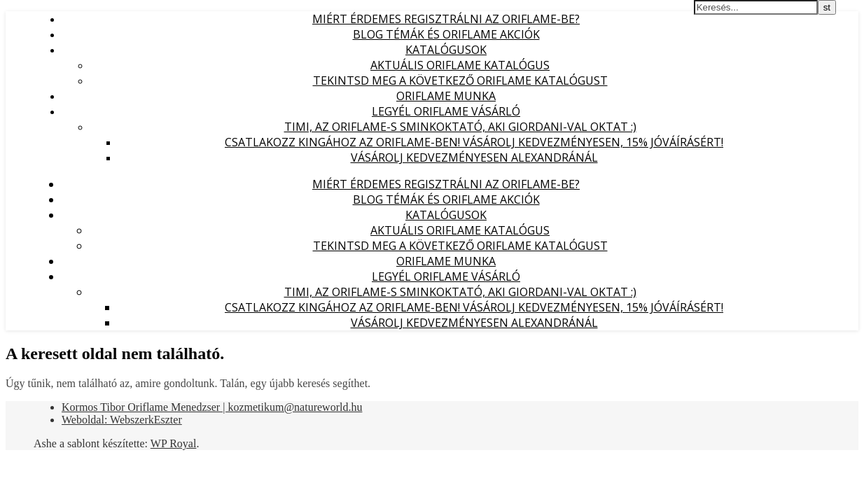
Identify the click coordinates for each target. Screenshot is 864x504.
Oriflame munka (446, 96)
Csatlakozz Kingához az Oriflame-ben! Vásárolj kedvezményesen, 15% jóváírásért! (474, 142)
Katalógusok (446, 50)
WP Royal (174, 443)
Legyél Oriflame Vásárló (446, 111)
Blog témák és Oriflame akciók (446, 34)
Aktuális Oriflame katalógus (460, 65)
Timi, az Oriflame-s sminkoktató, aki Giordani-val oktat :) (460, 127)
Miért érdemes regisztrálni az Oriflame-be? (446, 19)
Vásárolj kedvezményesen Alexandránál (474, 157)
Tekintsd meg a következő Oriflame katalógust (460, 80)
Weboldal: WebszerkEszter (122, 420)
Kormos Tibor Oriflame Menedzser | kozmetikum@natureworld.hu (212, 407)
